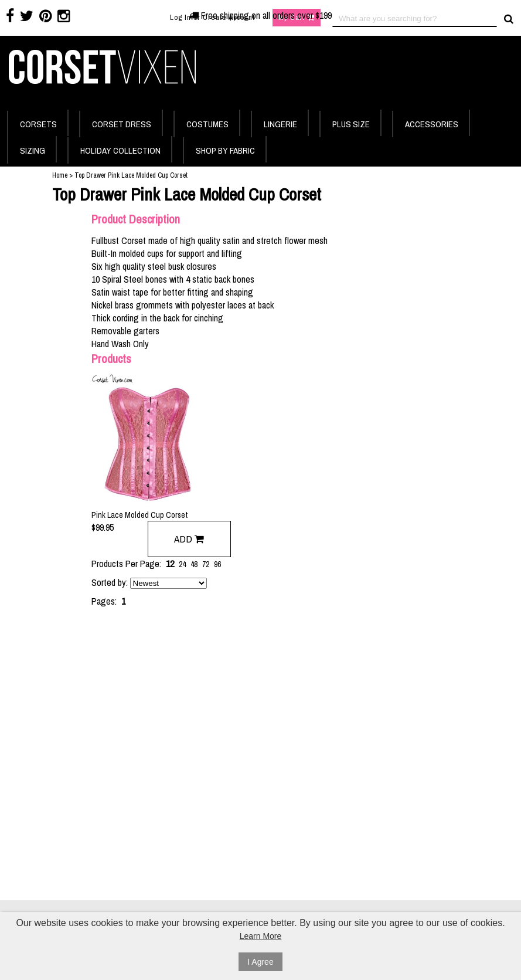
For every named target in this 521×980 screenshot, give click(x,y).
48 (194, 564)
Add (189, 539)
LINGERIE (280, 124)
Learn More (261, 936)
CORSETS (38, 124)
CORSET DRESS (122, 124)
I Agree (260, 962)
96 (217, 564)
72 (206, 564)
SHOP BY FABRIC (225, 150)
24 (182, 564)
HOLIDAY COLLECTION (120, 150)
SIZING (33, 150)
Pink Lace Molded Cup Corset (139, 515)
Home (60, 175)
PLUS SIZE (351, 124)
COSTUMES (207, 124)
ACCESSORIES (432, 124)
